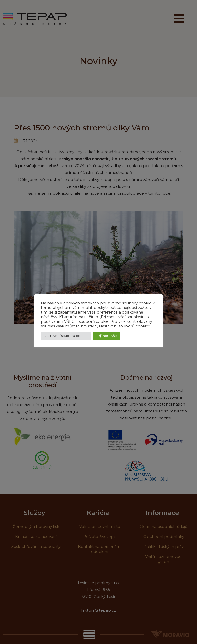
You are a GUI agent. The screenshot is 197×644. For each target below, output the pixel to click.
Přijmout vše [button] (107, 336)
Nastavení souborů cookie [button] (66, 336)
